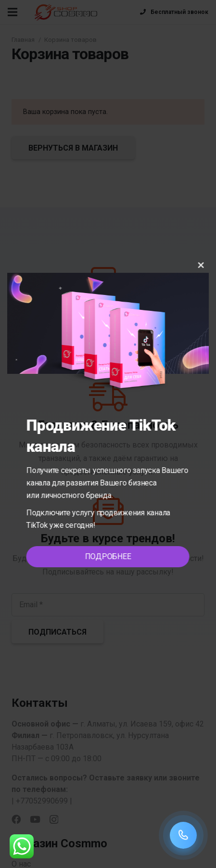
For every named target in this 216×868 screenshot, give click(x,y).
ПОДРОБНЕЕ (112, 556)
